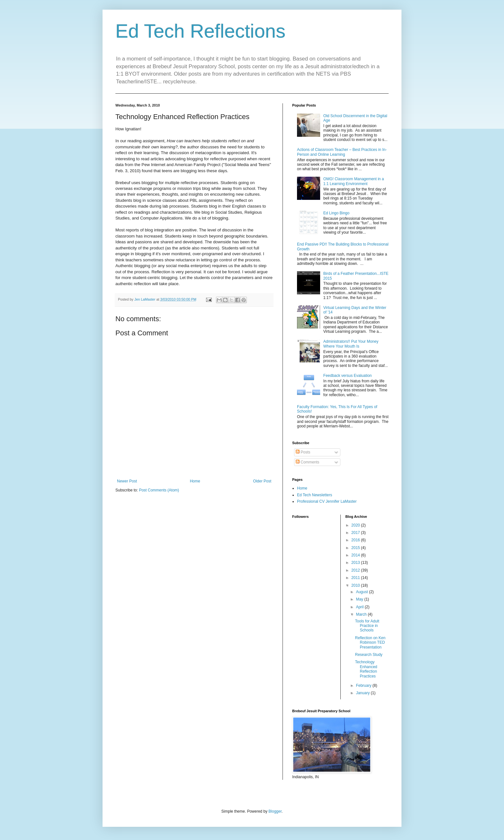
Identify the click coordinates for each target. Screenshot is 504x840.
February (364, 686)
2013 (356, 563)
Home (195, 481)
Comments (307, 462)
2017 (356, 533)
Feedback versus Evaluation (348, 376)
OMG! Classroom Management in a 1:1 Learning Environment (354, 181)
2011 (356, 578)
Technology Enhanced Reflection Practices (366, 669)
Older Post (262, 481)
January (363, 693)
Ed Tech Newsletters (315, 495)
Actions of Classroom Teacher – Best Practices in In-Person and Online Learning (342, 152)
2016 (356, 540)
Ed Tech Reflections (200, 31)
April (360, 607)
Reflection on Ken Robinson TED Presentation (370, 643)
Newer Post (127, 481)
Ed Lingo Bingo (336, 213)
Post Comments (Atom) (159, 490)
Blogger (275, 811)
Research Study (369, 655)
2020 (356, 525)
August (362, 592)
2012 (356, 570)
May (360, 599)
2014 (356, 555)
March (362, 614)
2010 (356, 585)
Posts (303, 452)
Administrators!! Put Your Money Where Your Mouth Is (351, 344)
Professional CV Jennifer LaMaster (327, 501)
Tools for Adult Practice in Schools (367, 626)
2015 (356, 548)
